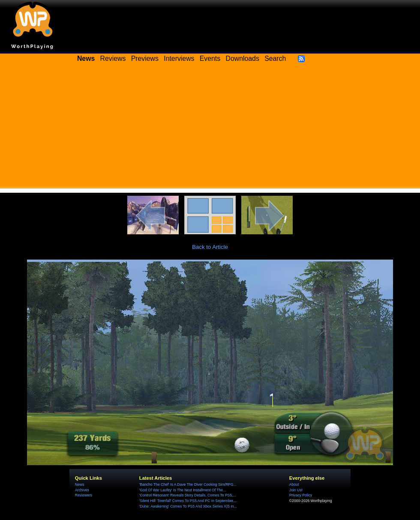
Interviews (179, 58)
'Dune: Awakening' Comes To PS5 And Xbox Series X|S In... (188, 506)
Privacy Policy (301, 495)
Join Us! (296, 490)
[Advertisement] (210, 129)
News (79, 484)
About (294, 484)
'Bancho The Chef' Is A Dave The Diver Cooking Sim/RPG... (188, 484)
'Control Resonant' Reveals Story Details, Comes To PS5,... (188, 495)
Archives (82, 490)
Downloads (243, 58)
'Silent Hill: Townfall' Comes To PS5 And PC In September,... (188, 501)
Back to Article (210, 247)
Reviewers (84, 495)
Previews (145, 58)
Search (275, 58)
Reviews (113, 58)
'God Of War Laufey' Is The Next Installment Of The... (183, 490)
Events (210, 58)
